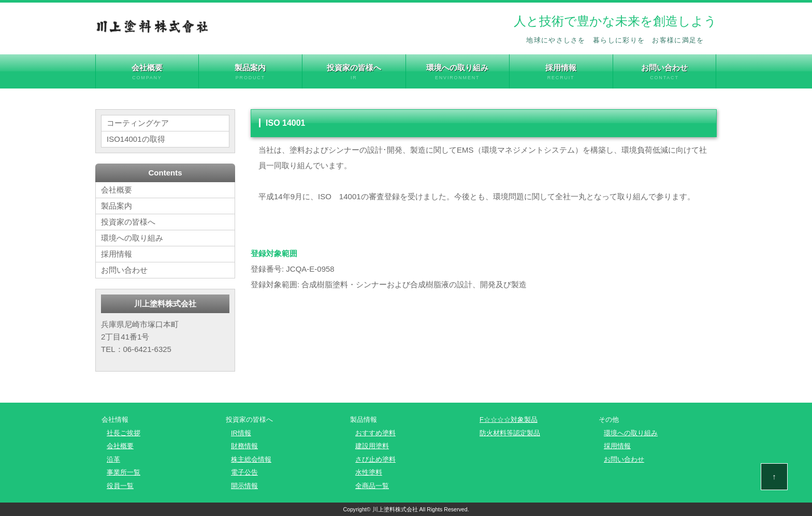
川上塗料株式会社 (395, 509)
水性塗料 (369, 472)
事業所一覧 (124, 472)
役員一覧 (120, 486)
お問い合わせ (665, 72)
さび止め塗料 (375, 459)
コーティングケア (138, 123)
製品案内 (250, 72)
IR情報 (241, 433)
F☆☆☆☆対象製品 (509, 419)
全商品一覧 (372, 486)
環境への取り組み (458, 72)
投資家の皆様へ (354, 72)
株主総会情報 (251, 459)
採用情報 (561, 72)
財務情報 (244, 446)
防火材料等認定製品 (510, 433)
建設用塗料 (372, 446)
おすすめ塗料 (375, 433)
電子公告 (244, 472)
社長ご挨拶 (124, 433)
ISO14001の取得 (136, 139)
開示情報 (244, 486)
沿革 (113, 459)
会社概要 (147, 72)
